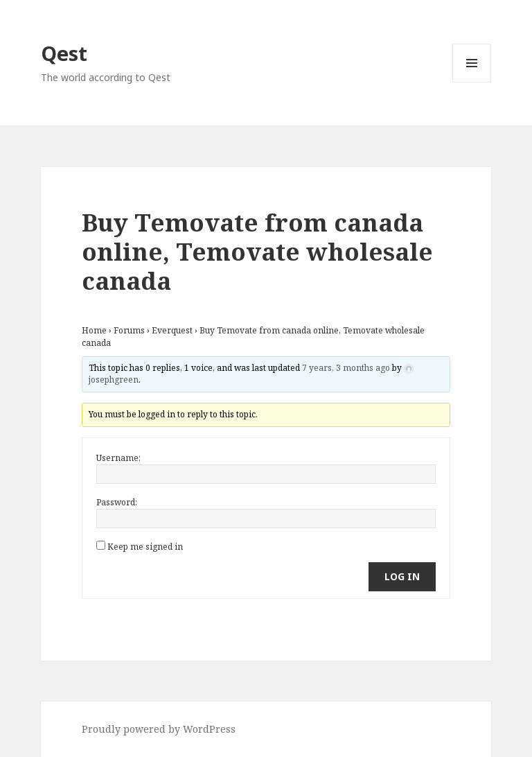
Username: (118, 458)
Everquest (172, 330)
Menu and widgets (472, 82)
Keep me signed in (145, 547)
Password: (117, 502)
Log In (402, 576)
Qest (64, 53)
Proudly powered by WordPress (159, 729)
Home (94, 330)
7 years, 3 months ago (346, 368)
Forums (129, 330)
